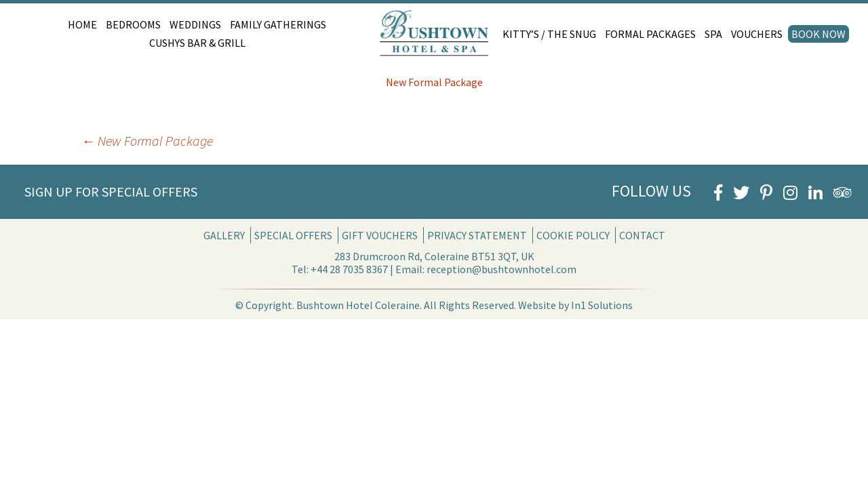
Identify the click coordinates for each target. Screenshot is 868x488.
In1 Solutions (602, 305)
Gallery (224, 235)
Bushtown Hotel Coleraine (358, 305)
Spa (713, 34)
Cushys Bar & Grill (197, 43)
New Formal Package (434, 82)
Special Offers (293, 235)
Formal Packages (650, 34)
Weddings (195, 24)
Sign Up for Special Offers (111, 191)
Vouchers (757, 34)
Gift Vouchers (380, 235)
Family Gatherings (278, 24)
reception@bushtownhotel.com (501, 269)
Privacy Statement (477, 235)
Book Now (818, 34)
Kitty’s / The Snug (549, 34)
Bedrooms (133, 24)
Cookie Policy (573, 235)
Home (82, 24)
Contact (642, 235)
